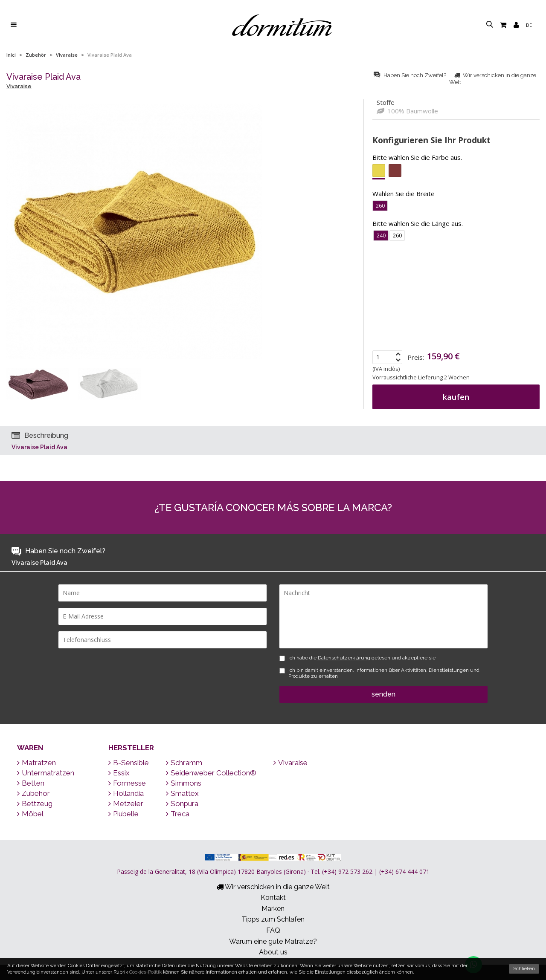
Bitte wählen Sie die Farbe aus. (417, 157)
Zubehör (36, 55)
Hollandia (126, 793)
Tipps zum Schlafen (273, 919)
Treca (178, 814)
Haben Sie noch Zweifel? (411, 75)
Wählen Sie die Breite (404, 194)
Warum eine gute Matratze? (273, 941)
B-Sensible (129, 763)
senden (383, 694)
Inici (11, 55)
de (529, 25)
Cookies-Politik (145, 972)
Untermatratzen (46, 773)
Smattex (182, 793)
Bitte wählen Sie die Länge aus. (418, 223)
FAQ (273, 930)
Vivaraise (67, 55)
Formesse (127, 783)
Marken (273, 909)
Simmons (184, 783)
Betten (31, 783)
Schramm (184, 763)
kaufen (456, 397)
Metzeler (126, 804)
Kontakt (273, 898)
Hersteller (131, 748)
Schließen (524, 969)
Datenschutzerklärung (343, 658)
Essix (119, 773)
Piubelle (123, 814)
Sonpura (182, 804)
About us (273, 952)
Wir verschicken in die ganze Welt (273, 887)
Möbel (30, 814)
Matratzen (36, 763)
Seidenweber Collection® (211, 773)
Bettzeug (35, 804)
